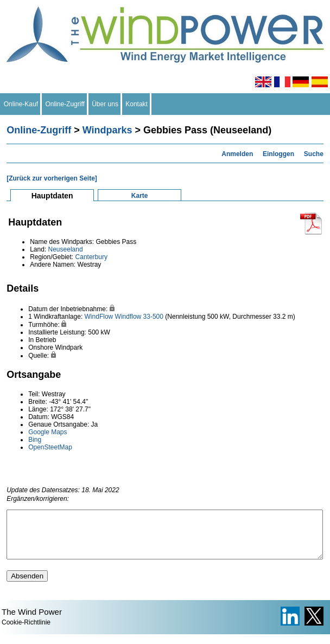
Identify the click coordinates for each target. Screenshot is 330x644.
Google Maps (47, 432)
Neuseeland (66, 249)
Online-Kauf (21, 104)
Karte (140, 196)
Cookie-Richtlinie (26, 632)
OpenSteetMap (50, 447)
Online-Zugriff (65, 104)
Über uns (105, 104)
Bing (35, 440)
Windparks (107, 130)
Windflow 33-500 (139, 317)
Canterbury (91, 257)
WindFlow (99, 317)
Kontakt (137, 104)
